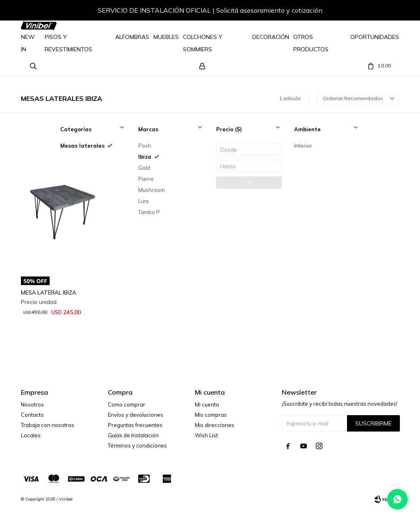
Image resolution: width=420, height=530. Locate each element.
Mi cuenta (207, 404)
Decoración (271, 37)
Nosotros (32, 404)
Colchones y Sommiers (203, 43)
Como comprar (127, 404)
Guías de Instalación (133, 435)
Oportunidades (375, 37)
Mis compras (211, 415)
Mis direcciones (215, 425)
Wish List (206, 435)
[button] (385, 11)
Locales (31, 435)
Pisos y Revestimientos (68, 43)
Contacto (32, 415)
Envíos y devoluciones (136, 415)
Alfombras (132, 37)
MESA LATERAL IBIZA (49, 292)
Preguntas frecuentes (135, 425)
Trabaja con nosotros (48, 425)
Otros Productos (311, 43)
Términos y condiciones (137, 445)
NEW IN (28, 43)
